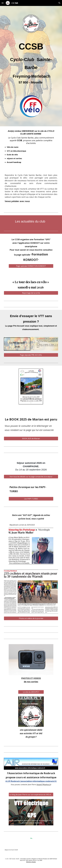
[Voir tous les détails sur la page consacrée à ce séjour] (31, 477)
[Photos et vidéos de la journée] (31, 618)
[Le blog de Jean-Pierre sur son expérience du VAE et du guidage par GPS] (31, 795)
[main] (31, 64)
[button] (3, 3)
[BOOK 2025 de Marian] (31, 439)
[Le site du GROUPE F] (31, 692)
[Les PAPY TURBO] (31, 499)
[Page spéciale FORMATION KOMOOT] (31, 266)
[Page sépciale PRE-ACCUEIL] (31, 355)
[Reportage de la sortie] (31, 293)
